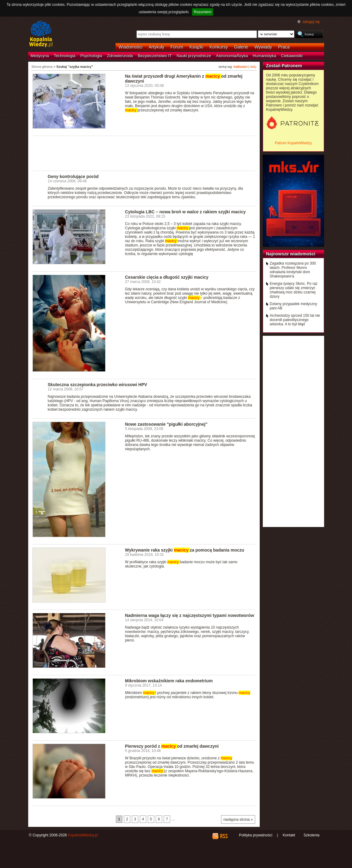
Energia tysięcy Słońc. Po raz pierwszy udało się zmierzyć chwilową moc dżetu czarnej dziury (294, 290)
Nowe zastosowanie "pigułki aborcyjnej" (166, 424)
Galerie (241, 47)
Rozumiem (203, 12)
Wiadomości (131, 47)
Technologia (65, 56)
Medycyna (40, 56)
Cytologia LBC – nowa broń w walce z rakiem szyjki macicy (186, 212)
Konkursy (219, 47)
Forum (177, 47)
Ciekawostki (292, 56)
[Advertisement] (144, 153)
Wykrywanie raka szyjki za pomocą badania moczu (185, 550)
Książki (197, 47)
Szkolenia (312, 835)
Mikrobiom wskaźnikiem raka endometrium (169, 681)
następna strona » (238, 820)
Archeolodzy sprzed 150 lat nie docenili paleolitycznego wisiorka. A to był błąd (295, 320)
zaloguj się (311, 22)
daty (253, 67)
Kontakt (289, 835)
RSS (224, 836)
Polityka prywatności (256, 835)
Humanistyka (264, 56)
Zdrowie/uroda (120, 56)
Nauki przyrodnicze (194, 56)
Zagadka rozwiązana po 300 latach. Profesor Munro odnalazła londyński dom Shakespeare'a (293, 270)
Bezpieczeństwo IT (155, 56)
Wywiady (263, 47)
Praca (284, 47)
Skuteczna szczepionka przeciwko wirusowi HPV (98, 385)
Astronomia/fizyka (232, 56)
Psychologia (91, 56)
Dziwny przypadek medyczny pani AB (294, 306)
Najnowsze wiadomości (291, 254)
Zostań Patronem (284, 66)
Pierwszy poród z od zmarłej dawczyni (172, 746)
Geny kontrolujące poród (73, 176)
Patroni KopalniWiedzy (293, 143)
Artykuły (157, 47)
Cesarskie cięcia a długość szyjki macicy (167, 277)
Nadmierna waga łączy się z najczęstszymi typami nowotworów (190, 615)
